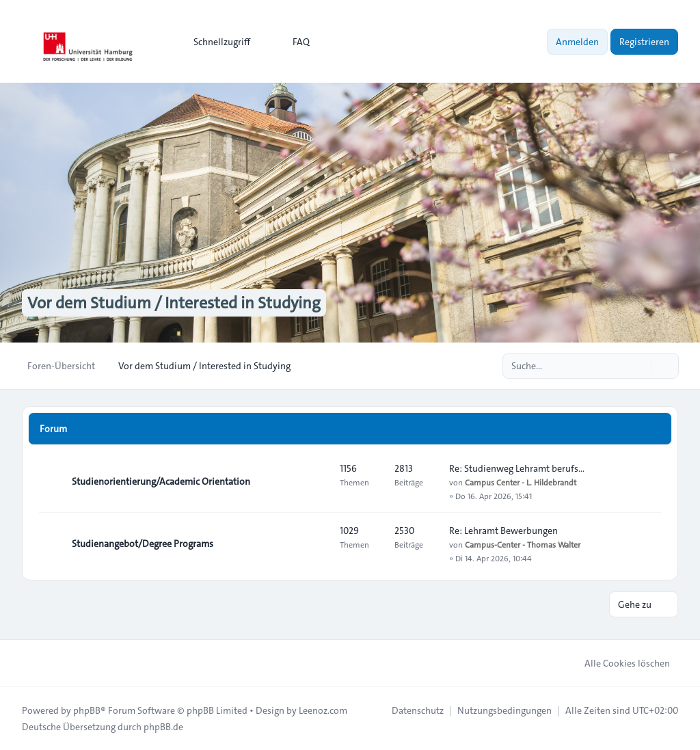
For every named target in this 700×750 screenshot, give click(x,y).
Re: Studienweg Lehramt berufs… (517, 468)
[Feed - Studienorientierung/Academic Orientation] (317, 481)
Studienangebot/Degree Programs (143, 544)
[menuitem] (216, 42)
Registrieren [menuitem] (644, 42)
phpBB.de (163, 727)
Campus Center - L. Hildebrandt (521, 482)
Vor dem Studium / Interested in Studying (174, 303)
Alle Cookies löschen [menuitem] (618, 663)
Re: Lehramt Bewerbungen (503, 531)
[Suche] (640, 366)
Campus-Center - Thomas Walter (523, 544)
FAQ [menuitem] (292, 42)
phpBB (87, 710)
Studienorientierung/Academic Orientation (161, 481)
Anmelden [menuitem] (577, 42)
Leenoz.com (323, 710)
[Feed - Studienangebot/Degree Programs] (317, 544)
